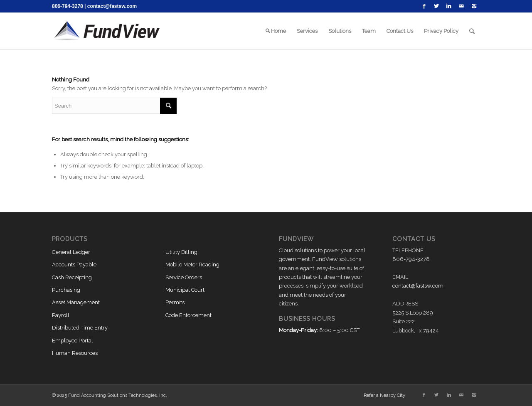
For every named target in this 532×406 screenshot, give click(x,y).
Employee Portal (73, 341)
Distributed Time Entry (80, 328)
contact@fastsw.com (112, 6)
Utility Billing (181, 252)
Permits (175, 302)
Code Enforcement (188, 315)
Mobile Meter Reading (192, 265)
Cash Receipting (72, 277)
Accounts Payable (74, 265)
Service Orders (184, 277)
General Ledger (71, 252)
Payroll (61, 315)
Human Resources (75, 353)
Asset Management (76, 302)
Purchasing (66, 290)
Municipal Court (185, 290)
